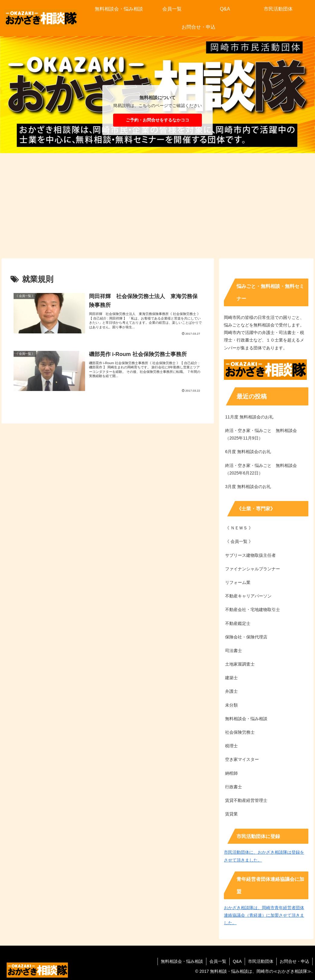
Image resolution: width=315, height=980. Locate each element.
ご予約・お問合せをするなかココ (157, 120)
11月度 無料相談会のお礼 (249, 417)
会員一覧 (218, 961)
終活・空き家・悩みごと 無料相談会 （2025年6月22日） (263, 469)
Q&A (237, 961)
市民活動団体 (261, 961)
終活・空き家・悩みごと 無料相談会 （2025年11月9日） (263, 434)
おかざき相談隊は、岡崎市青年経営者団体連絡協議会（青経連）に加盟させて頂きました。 (264, 915)
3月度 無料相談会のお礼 (248, 487)
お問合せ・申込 (294, 961)
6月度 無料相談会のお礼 (248, 452)
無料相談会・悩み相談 (182, 961)
